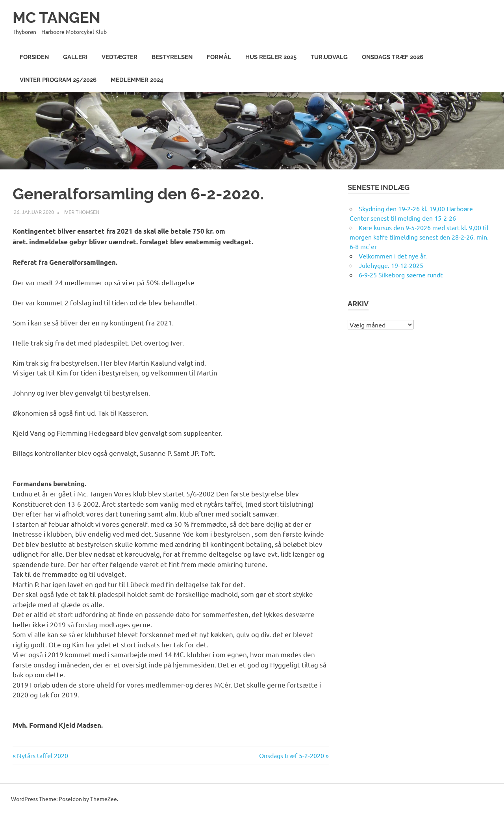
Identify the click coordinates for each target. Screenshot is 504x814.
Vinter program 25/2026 (58, 80)
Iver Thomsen (81, 212)
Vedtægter (120, 57)
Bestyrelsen (172, 57)
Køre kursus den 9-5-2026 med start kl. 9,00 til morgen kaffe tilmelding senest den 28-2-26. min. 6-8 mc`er (419, 237)
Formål (219, 57)
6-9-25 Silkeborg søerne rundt (401, 275)
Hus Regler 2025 (271, 57)
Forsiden (34, 57)
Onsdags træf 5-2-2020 (292, 755)
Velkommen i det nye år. (393, 256)
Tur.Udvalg (329, 57)
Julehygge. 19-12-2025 (391, 265)
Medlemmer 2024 (137, 80)
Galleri (75, 57)
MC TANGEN (57, 18)
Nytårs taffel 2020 (42, 755)
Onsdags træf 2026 (393, 57)
